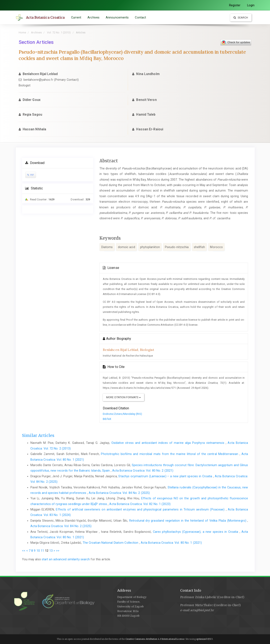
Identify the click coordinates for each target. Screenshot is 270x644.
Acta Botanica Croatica (46, 17)
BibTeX (107, 419)
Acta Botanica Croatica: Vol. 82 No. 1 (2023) (140, 504)
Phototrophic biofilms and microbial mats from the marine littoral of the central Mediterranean (170, 454)
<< (24, 551)
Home (22, 32)
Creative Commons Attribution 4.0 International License (155, 639)
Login (251, 5)
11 (42, 551)
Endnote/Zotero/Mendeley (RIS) (122, 414)
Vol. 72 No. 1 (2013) (59, 32)
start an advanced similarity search (66, 559)
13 (51, 551)
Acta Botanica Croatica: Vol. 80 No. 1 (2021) (171, 543)
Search (241, 18)
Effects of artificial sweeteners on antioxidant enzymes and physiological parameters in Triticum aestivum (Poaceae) (141, 509)
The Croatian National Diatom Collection (111, 543)
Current (76, 17)
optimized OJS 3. (204, 639)
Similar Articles (38, 435)
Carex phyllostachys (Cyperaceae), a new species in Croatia (196, 532)
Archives (94, 17)
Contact (141, 17)
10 (38, 551)
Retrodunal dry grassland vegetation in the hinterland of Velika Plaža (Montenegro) (188, 521)
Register (235, 5)
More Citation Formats (123, 397)
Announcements (117, 17)
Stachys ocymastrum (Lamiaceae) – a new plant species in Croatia (166, 476)
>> (58, 551)
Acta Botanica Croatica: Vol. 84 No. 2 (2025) (119, 493)
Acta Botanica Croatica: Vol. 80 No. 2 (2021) (143, 471)
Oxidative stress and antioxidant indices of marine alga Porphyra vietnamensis (169, 443)
